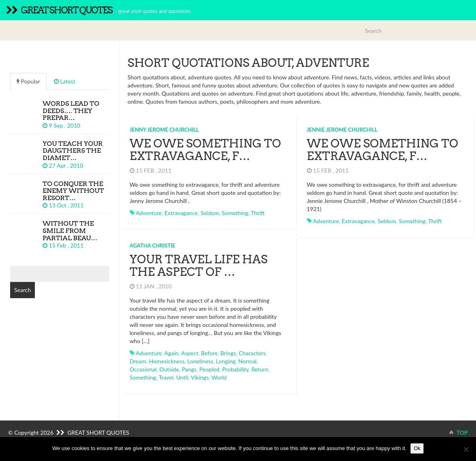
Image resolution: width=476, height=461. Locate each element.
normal (248, 361)
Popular (28, 81)
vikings (200, 377)
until (182, 377)
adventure (149, 213)
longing (226, 361)
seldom (210, 213)
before (209, 353)
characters (252, 353)
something (235, 213)
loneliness (200, 361)
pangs (189, 369)
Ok (417, 448)
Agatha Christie (153, 245)
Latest (65, 81)
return (260, 369)
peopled (209, 369)
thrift (258, 213)
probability (235, 369)
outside (169, 369)
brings (228, 353)
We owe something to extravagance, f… (205, 150)
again (171, 353)
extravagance (181, 213)
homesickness (167, 361)
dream (138, 361)
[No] (466, 449)
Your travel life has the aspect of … (199, 266)
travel (166, 377)
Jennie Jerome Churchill (342, 130)
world (219, 377)
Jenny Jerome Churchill (164, 130)
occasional (143, 369)
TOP (459, 432)
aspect (189, 353)
